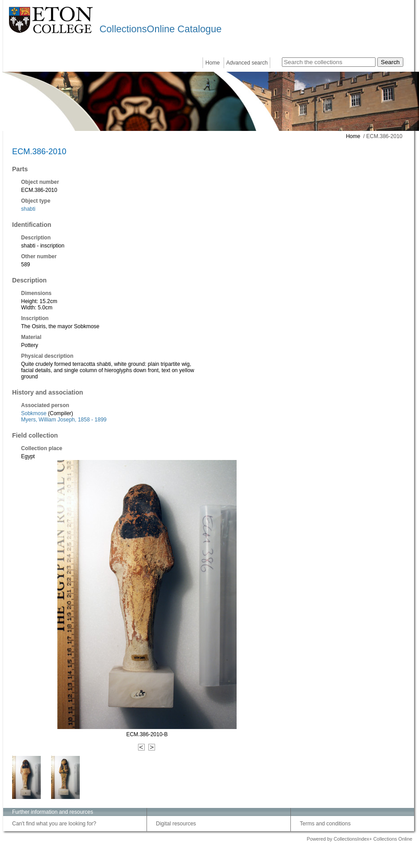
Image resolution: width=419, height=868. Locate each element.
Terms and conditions (325, 824)
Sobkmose (34, 413)
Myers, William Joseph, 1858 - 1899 (64, 420)
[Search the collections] (329, 62)
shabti (28, 209)
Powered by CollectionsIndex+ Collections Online (359, 839)
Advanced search (247, 63)
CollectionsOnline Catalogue (160, 29)
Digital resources (176, 824)
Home (212, 63)
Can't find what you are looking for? (54, 824)
